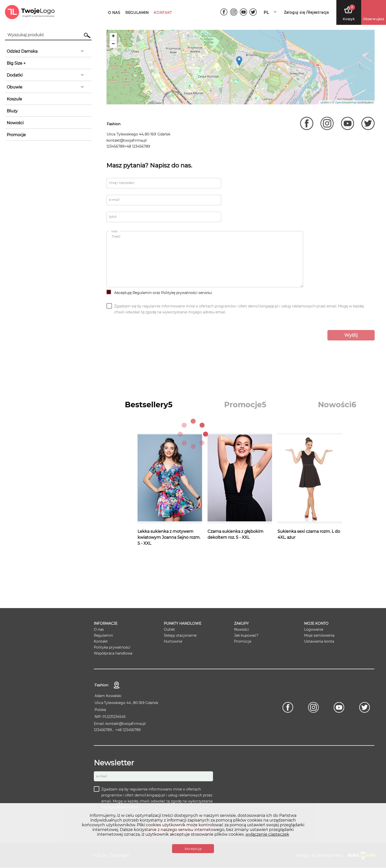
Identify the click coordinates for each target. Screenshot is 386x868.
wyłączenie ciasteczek (267, 834)
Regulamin (103, 635)
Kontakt (101, 641)
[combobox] (272, 13)
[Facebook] (224, 12)
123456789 (116, 146)
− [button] (113, 44)
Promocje (16, 135)
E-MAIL (114, 200)
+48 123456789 (137, 146)
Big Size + (16, 63)
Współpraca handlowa (113, 653)
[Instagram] (234, 12)
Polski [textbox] (269, 13)
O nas (99, 629)
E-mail (102, 776)
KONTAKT (163, 13)
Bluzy (12, 111)
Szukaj (85, 35)
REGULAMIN (137, 13)
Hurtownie (173, 641)
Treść (205, 259)
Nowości (15, 123)
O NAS (114, 13)
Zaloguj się (295, 12)
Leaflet (325, 102)
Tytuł (113, 216)
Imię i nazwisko (122, 183)
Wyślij (351, 335)
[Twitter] (253, 12)
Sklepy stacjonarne (180, 635)
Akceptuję (193, 849)
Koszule (14, 99)
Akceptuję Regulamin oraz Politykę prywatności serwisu (163, 293)
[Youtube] (243, 12)
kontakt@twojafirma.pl (127, 140)
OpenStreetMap (346, 102)
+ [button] (113, 37)
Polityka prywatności (112, 647)
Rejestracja (318, 12)
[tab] (149, 405)
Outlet (169, 629)
